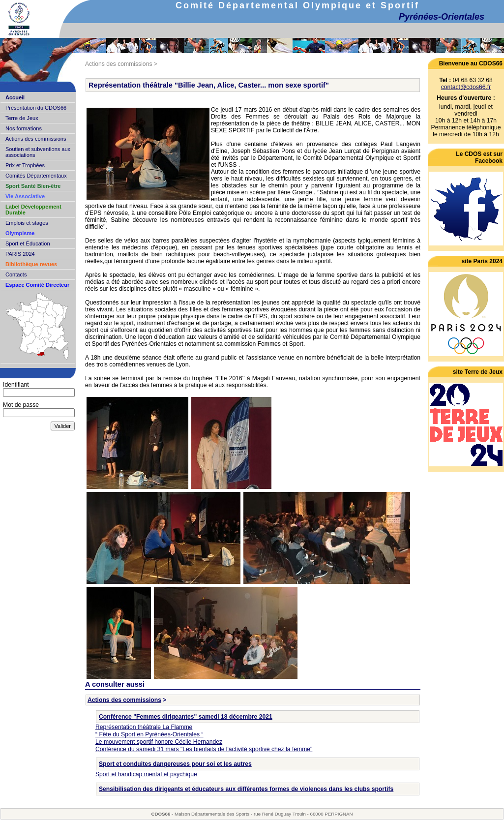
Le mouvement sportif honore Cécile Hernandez (159, 742)
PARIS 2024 (20, 254)
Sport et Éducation (28, 243)
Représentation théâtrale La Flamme (144, 727)
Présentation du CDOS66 (36, 108)
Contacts (16, 274)
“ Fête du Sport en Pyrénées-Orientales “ (149, 734)
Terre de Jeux (22, 118)
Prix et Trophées (25, 165)
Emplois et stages (27, 223)
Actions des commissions (36, 139)
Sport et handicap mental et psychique (146, 774)
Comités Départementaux (36, 176)
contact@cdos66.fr (466, 87)
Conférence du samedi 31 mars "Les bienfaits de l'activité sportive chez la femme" (204, 749)
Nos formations (24, 128)
